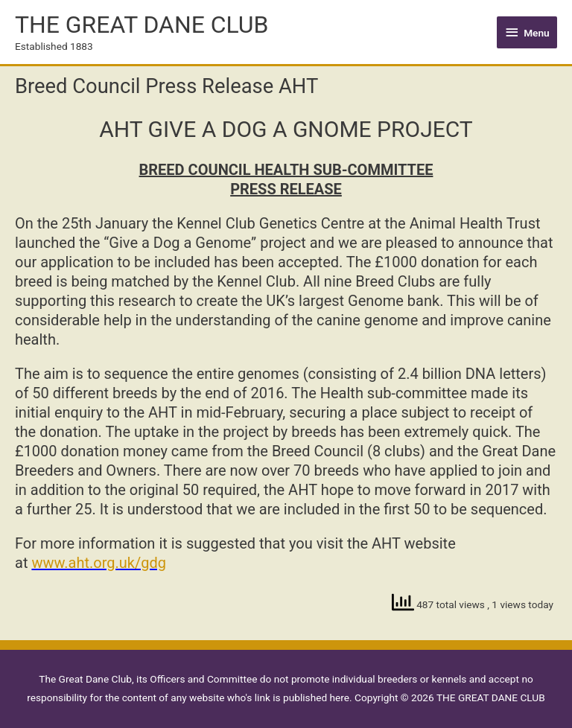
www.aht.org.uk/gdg (99, 563)
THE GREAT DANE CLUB (142, 25)
